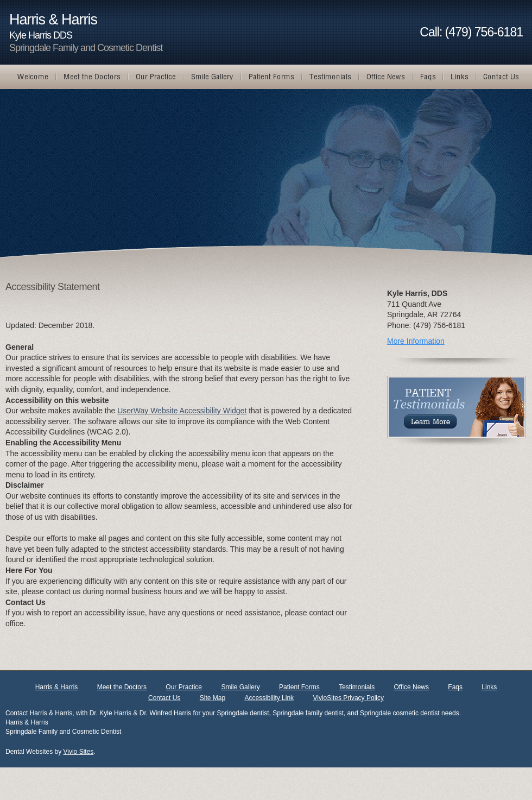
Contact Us (164, 698)
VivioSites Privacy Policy (348, 698)
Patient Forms (299, 687)
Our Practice (184, 687)
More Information (416, 341)
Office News (411, 687)
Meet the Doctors (122, 687)
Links (489, 687)
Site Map (213, 698)
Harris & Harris (57, 687)
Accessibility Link (269, 698)
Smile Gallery (240, 687)
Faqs (455, 687)
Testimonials (357, 687)
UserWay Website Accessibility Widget (182, 411)
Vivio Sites (79, 752)
